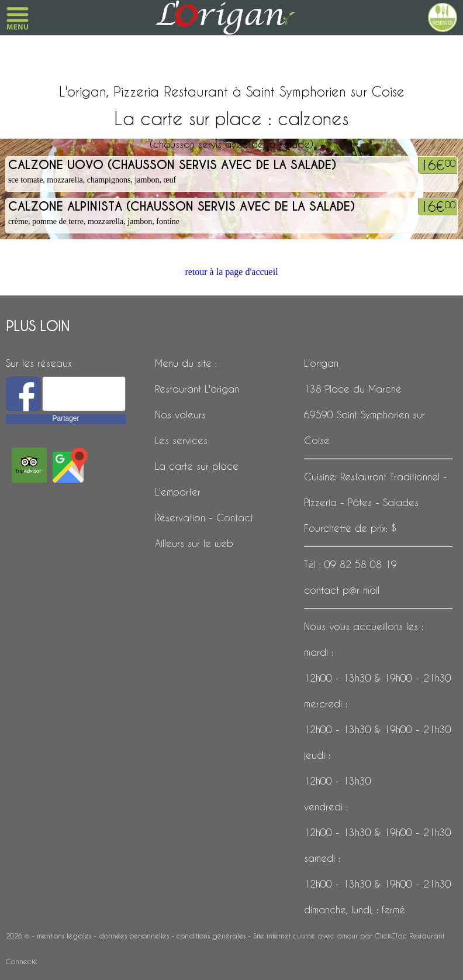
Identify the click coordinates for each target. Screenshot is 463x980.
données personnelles (134, 936)
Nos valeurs (180, 415)
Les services (181, 440)
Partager (65, 418)
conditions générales (211, 936)
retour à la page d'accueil (231, 272)
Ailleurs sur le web (194, 543)
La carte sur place (197, 466)
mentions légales (64, 936)
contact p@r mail (342, 590)
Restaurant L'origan (197, 389)
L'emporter (178, 492)
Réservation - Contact (204, 517)
